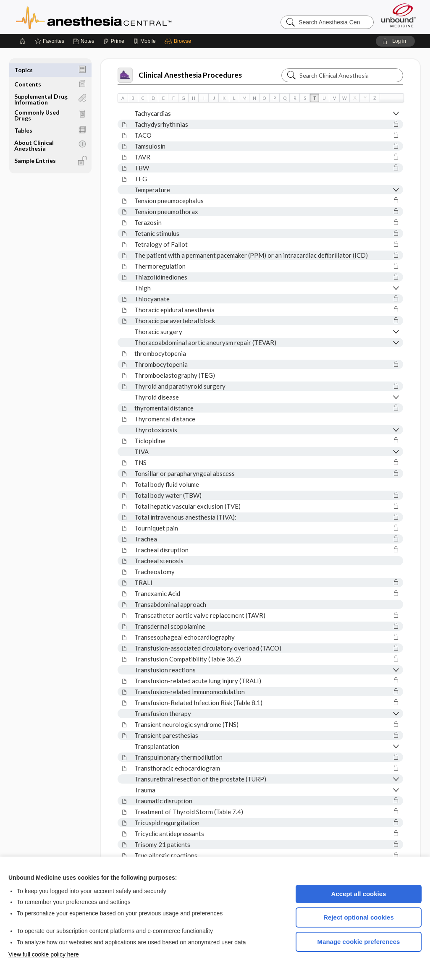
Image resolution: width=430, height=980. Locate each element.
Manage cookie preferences (359, 942)
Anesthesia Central (120, 17)
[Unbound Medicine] (399, 15)
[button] (179, 41)
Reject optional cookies (359, 917)
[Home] (23, 41)
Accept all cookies (359, 894)
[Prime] (114, 41)
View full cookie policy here (44, 954)
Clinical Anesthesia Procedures (180, 75)
